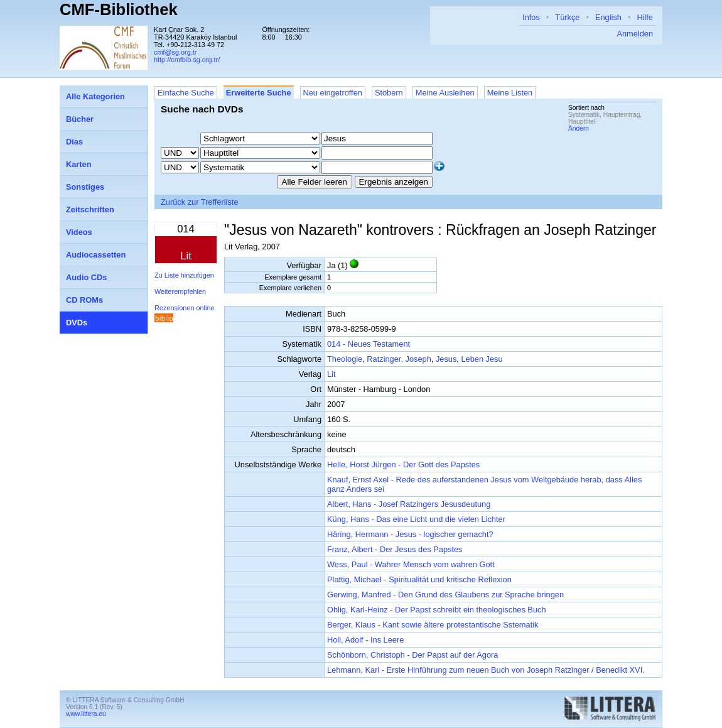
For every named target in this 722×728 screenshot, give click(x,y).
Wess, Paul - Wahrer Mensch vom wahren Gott (411, 564)
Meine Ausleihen (445, 93)
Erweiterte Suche (259, 93)
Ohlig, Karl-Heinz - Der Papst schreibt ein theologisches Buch (437, 610)
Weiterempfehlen (180, 291)
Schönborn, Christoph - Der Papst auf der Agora (412, 655)
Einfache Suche (186, 93)
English (608, 17)
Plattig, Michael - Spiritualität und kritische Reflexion (419, 579)
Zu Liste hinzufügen (184, 275)
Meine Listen (510, 93)
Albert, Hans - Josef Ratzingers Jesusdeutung (409, 504)
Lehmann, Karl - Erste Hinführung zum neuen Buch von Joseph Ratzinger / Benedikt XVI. (486, 670)
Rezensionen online (185, 308)
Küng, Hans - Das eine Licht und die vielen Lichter (416, 519)
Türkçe (567, 17)
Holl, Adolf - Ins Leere (365, 640)
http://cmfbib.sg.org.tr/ (187, 60)
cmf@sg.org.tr (175, 52)
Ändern (579, 128)
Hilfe (645, 17)
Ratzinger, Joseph (399, 359)
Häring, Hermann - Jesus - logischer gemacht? (410, 534)
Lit (331, 374)
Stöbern (389, 93)
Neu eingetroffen (333, 93)
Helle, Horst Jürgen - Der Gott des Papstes (403, 465)
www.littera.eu (86, 714)
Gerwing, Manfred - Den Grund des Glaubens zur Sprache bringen (445, 595)
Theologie (345, 359)
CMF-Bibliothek (119, 9)
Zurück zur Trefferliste (200, 202)
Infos (531, 17)
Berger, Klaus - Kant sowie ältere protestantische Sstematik (433, 625)
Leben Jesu (482, 359)
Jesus (446, 359)
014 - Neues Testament (369, 344)
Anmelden (635, 34)
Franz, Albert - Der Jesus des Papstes (395, 549)
